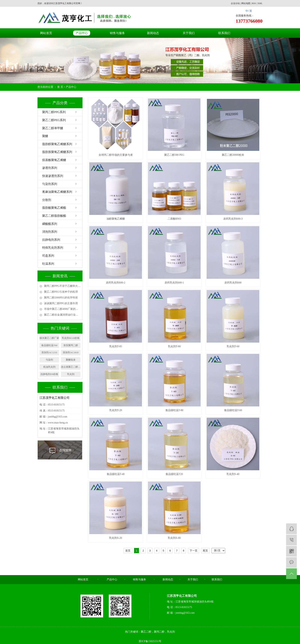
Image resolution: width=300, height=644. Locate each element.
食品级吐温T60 (49, 345)
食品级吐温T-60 (233, 410)
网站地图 (246, 3)
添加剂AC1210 (49, 352)
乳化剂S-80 (174, 538)
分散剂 (47, 200)
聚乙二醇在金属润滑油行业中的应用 (62, 315)
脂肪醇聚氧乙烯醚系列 (57, 144)
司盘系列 (48, 256)
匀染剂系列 (50, 184)
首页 (128, 551)
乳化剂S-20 (115, 538)
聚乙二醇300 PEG (174, 155)
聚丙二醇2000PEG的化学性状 (61, 298)
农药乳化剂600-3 (233, 219)
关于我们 (189, 33)
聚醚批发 (71, 360)
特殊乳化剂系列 (53, 248)
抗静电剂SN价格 (49, 374)
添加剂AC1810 (71, 352)
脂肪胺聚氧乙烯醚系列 (57, 152)
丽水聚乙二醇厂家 (49, 338)
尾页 (205, 551)
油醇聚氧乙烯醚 (116, 219)
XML (260, 3)
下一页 (193, 551)
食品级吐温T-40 (116, 474)
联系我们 (224, 33)
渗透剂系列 (50, 168)
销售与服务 (117, 33)
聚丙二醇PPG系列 (54, 112)
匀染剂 (49, 360)
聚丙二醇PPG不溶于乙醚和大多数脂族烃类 (62, 286)
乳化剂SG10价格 (71, 338)
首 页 (60, 87)
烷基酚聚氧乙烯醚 (54, 160)
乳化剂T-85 (116, 346)
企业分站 (235, 3)
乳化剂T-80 (174, 346)
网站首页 (46, 33)
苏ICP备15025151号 (150, 641)
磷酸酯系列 (50, 224)
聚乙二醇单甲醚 (53, 128)
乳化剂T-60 (233, 346)
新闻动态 (153, 33)
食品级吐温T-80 (174, 410)
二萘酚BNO (174, 219)
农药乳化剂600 (233, 283)
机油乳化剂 (49, 367)
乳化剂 (71, 374)
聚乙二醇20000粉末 (233, 155)
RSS (254, 3)
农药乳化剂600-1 (174, 283)
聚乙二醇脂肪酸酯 (54, 216)
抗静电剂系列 (51, 240)
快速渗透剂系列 (53, 176)
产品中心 (82, 33)
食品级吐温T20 (174, 474)
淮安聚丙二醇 (71, 345)
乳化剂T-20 (116, 410)
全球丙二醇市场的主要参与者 (116, 155)
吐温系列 (48, 264)
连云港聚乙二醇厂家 (71, 367)
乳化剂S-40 (233, 474)
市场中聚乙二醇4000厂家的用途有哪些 (62, 309)
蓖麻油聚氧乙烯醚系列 (57, 192)
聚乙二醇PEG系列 (54, 120)
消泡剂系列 (50, 232)
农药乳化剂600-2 (116, 283)
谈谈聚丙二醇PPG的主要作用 (61, 303)
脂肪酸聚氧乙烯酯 (54, 208)
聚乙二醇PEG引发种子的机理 (61, 292)
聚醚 (45, 136)
